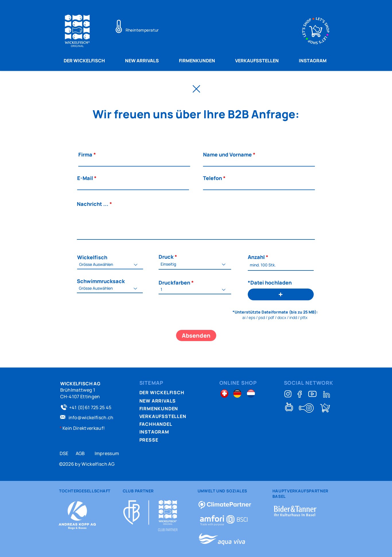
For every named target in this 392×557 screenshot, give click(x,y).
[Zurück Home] (196, 89)
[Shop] (325, 408)
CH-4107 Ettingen (80, 397)
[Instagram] (288, 394)
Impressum (107, 453)
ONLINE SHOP (238, 383)
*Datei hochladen (270, 283)
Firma (85, 154)
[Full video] (312, 394)
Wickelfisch (92, 257)
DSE (64, 453)
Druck (166, 257)
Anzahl (256, 257)
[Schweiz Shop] (224, 393)
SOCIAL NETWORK (309, 383)
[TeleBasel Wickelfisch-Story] (289, 407)
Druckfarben (174, 283)
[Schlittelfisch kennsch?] (306, 408)
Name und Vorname (227, 154)
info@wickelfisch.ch (91, 417)
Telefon (212, 178)
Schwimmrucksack (101, 281)
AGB (80, 453)
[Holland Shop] (251, 393)
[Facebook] (300, 394)
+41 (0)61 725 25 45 (90, 407)
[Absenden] (196, 335)
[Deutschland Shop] (237, 393)
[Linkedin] (327, 394)
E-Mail (85, 178)
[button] (281, 294)
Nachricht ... (93, 204)
